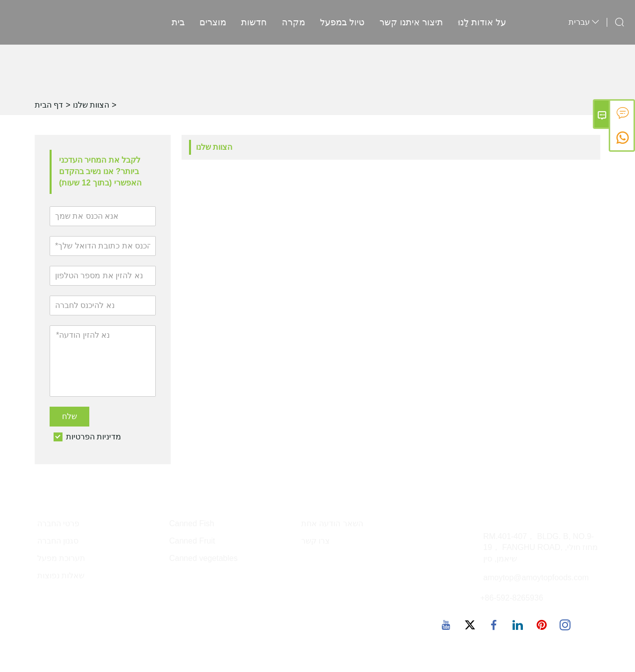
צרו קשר (316, 541)
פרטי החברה (58, 523)
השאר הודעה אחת (332, 523)
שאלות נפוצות (61, 576)
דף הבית (49, 105)
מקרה (293, 22)
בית (178, 22)
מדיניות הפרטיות (94, 437)
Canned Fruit (192, 541)
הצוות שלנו (91, 105)
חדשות (254, 22)
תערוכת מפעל (61, 558)
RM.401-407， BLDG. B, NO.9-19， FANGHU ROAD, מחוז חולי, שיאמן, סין (540, 548)
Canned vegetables (203, 558)
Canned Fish (192, 523)
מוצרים (213, 22)
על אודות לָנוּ (482, 22)
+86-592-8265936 (512, 598)
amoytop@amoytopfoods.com (536, 578)
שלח (69, 416)
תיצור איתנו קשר (411, 22)
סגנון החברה (58, 541)
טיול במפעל (342, 22)
